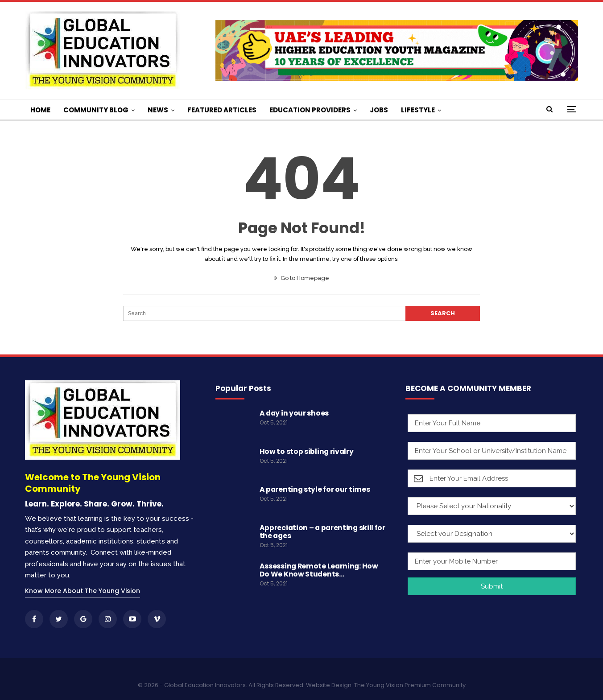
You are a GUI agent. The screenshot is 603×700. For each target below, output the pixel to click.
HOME (40, 110)
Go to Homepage (301, 278)
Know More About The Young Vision (83, 591)
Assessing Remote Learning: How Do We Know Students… (319, 570)
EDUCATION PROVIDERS (310, 110)
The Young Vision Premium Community (410, 685)
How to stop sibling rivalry (307, 451)
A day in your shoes (294, 413)
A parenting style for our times (315, 489)
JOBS (379, 110)
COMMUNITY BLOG (96, 110)
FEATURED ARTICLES (222, 110)
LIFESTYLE (418, 110)
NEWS (158, 110)
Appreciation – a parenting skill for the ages (322, 532)
